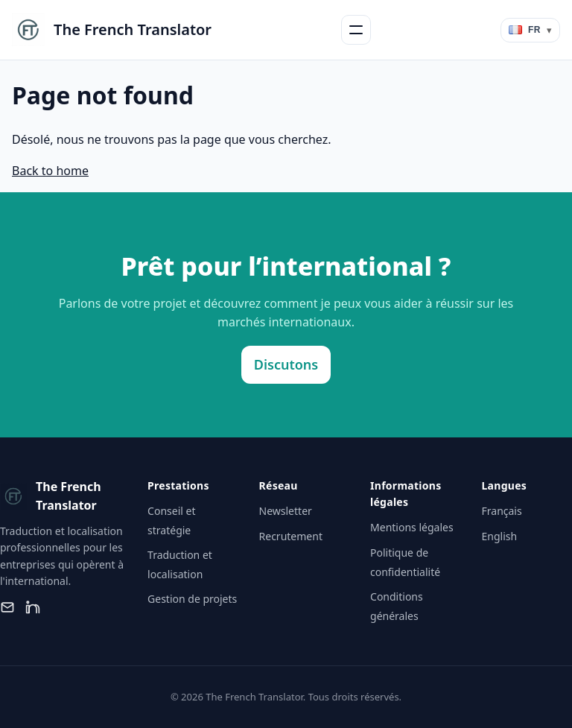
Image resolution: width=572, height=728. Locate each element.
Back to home (50, 171)
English (500, 536)
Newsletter (286, 511)
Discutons (286, 364)
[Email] (7, 607)
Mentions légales (412, 527)
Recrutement (291, 536)
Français (502, 511)
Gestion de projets (192, 599)
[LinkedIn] (33, 607)
